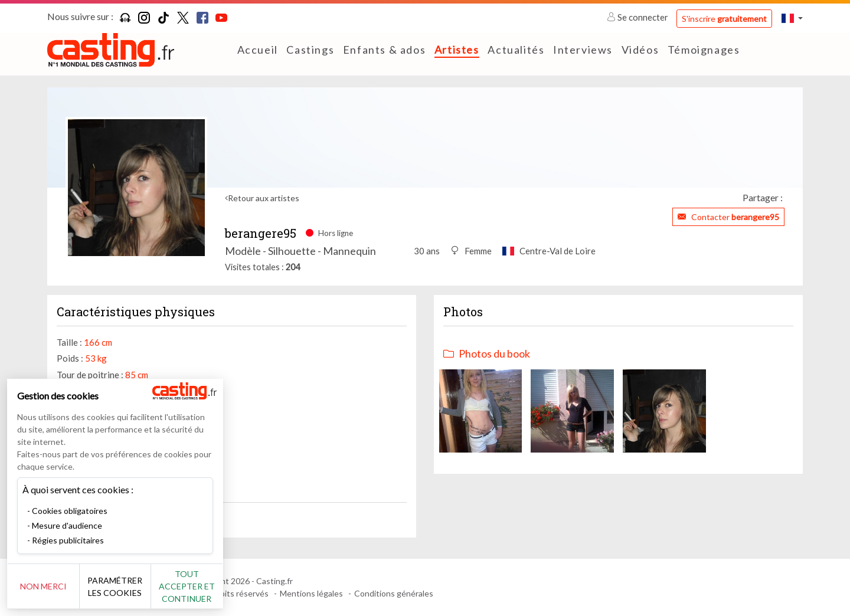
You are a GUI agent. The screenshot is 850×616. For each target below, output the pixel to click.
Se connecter (638, 17)
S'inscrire (724, 19)
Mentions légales (311, 593)
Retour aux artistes (264, 198)
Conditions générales (394, 593)
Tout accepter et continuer (213, 586)
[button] (792, 18)
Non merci (49, 586)
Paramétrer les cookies (131, 586)
